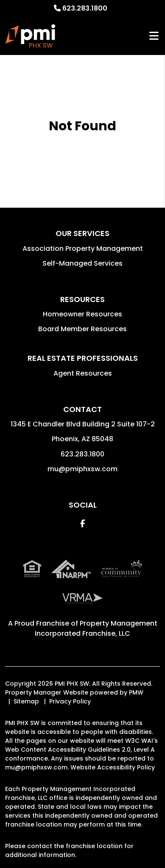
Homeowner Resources (82, 314)
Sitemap (26, 701)
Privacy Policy (70, 701)
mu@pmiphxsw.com (82, 469)
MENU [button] (154, 36)
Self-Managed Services (82, 263)
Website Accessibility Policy (113, 767)
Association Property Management (83, 249)
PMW (136, 692)
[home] (31, 36)
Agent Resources (83, 373)
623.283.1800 (85, 8)
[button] (82, 523)
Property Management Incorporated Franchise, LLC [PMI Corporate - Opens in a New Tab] (96, 628)
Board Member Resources (82, 329)
